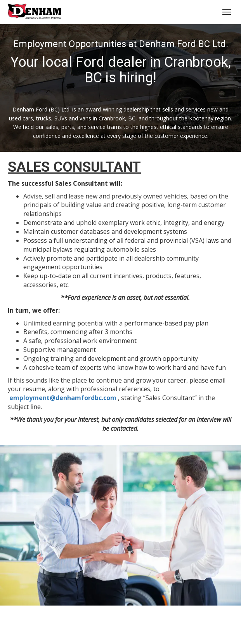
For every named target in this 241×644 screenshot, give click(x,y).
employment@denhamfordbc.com (63, 398)
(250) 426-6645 (181, 12)
